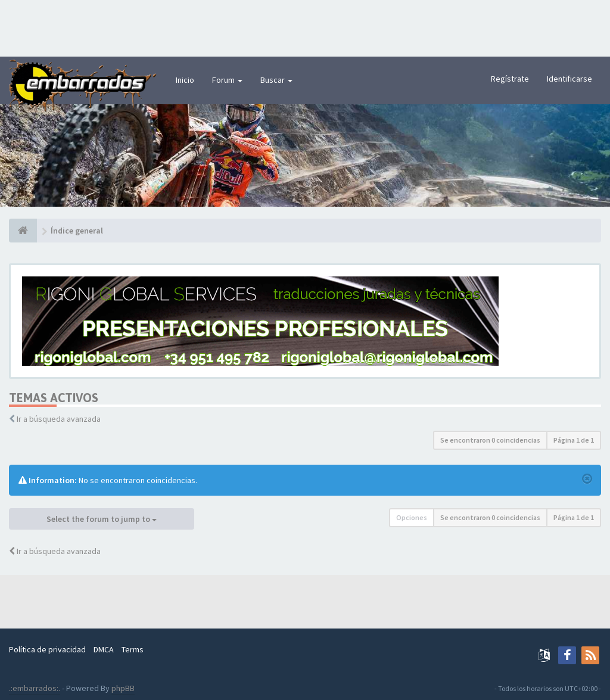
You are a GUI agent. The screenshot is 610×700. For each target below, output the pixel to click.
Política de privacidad (47, 649)
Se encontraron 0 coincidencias (490, 440)
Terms (133, 649)
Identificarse (569, 79)
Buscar (276, 80)
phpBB (123, 688)
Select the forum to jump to (102, 519)
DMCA (104, 649)
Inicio (185, 80)
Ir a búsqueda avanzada (59, 419)
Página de (574, 440)
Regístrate (510, 79)
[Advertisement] (305, 27)
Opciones (412, 517)
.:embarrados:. (35, 688)
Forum (227, 80)
